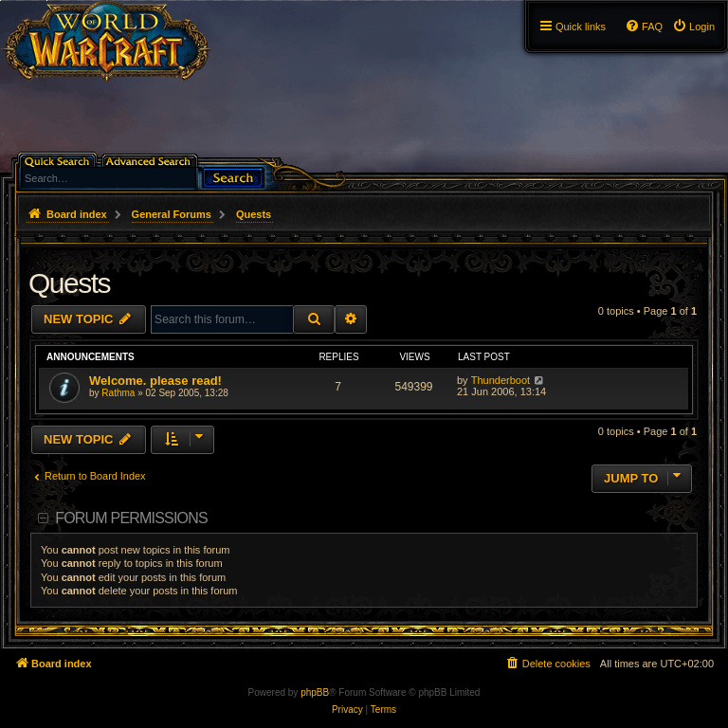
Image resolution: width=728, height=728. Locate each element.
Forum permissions (131, 518)
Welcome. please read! (155, 381)
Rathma (118, 393)
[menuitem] (693, 27)
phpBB (315, 692)
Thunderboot (500, 380)
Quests (69, 283)
